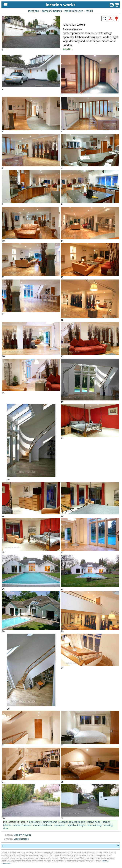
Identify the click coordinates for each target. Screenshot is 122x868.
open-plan (60, 825)
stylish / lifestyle (77, 825)
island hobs (94, 822)
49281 (89, 11)
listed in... (68, 49)
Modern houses (22, 835)
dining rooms (50, 822)
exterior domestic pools (72, 822)
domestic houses (52, 11)
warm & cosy (95, 825)
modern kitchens (43, 825)
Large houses (21, 839)
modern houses (74, 11)
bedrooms (35, 822)
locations (34, 11)
